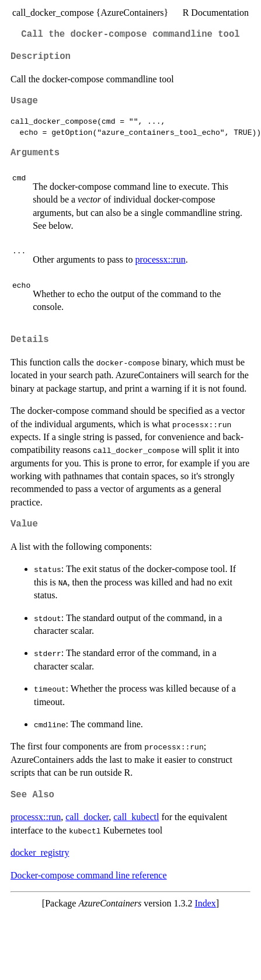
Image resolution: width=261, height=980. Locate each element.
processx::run (160, 259)
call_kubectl (136, 817)
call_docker (87, 817)
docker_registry (40, 852)
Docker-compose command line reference (89, 875)
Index (205, 903)
